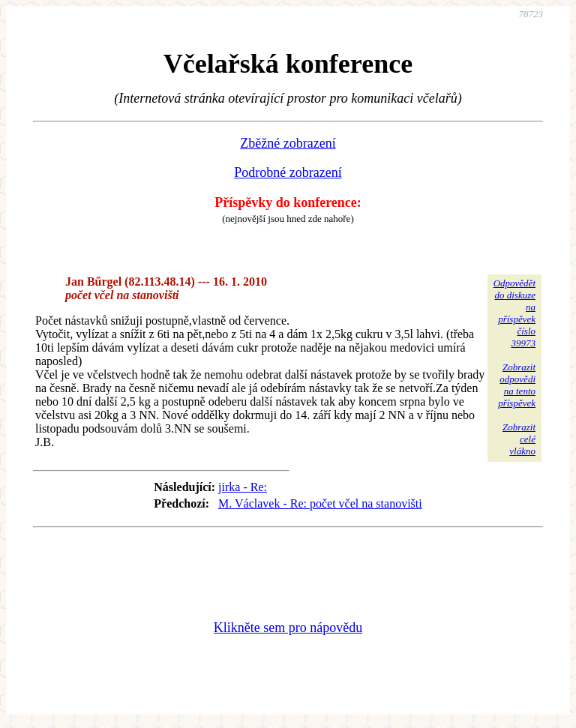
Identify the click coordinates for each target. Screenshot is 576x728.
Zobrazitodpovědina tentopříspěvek (517, 385)
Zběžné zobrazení (288, 143)
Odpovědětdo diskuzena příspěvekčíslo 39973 (514, 313)
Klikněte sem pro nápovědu (288, 628)
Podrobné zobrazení (288, 172)
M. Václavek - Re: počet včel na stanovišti (320, 503)
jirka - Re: (243, 487)
